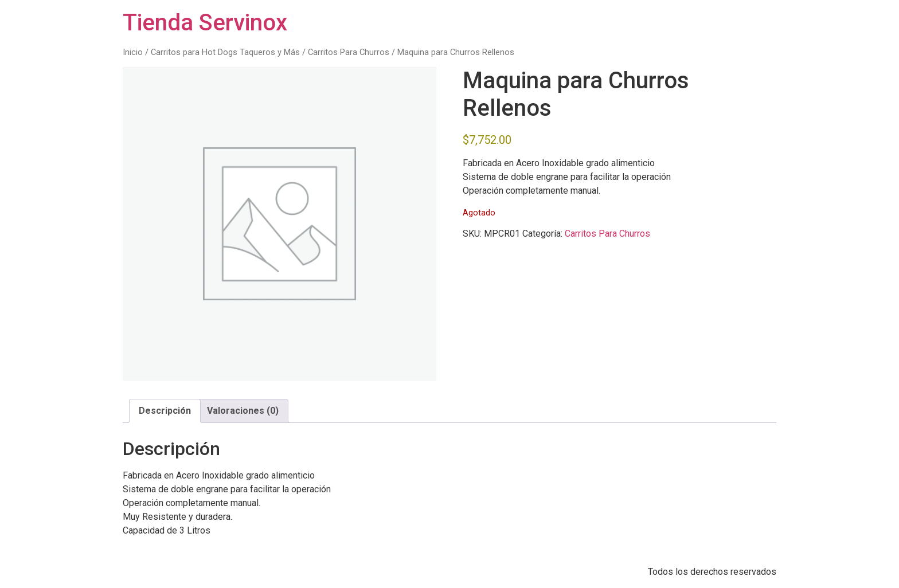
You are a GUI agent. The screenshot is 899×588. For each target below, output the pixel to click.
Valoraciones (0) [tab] (243, 411)
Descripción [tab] (165, 411)
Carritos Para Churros (349, 52)
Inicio (133, 52)
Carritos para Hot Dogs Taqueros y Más (225, 52)
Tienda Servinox (205, 23)
